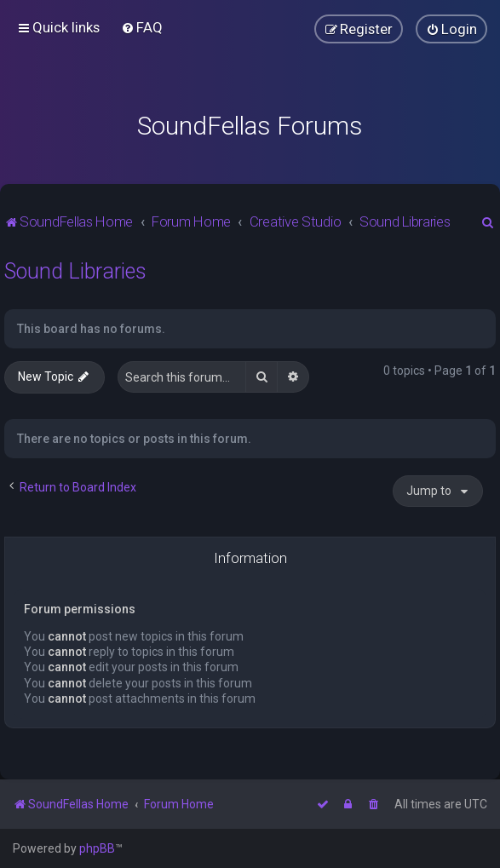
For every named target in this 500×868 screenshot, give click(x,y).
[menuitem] (142, 27)
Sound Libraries (75, 271)
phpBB (97, 848)
